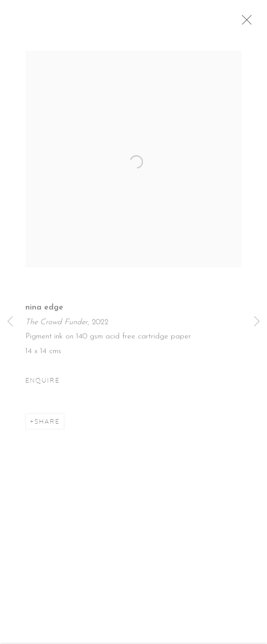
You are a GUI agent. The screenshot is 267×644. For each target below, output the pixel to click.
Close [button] (253, 23)
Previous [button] (10, 322)
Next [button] (257, 322)
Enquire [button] (43, 385)
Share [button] (47, 426)
